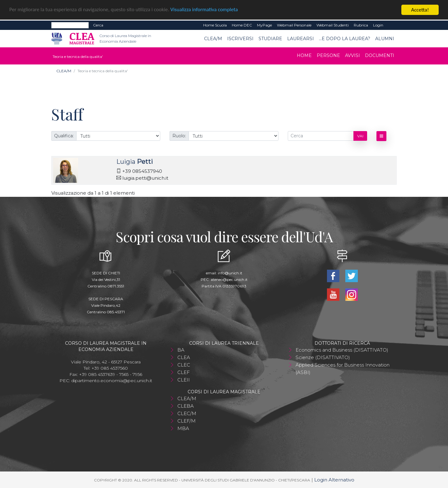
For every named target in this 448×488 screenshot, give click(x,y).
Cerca (98, 25)
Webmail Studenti (333, 25)
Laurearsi (301, 38)
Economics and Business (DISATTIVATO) (342, 350)
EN (391, 25)
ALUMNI (385, 38)
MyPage (264, 25)
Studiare (270, 38)
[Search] (70, 25)
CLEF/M (187, 421)
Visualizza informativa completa (205, 10)
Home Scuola (215, 25)
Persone (328, 55)
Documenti (380, 55)
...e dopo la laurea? (345, 38)
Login (378, 25)
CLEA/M (213, 38)
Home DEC (242, 25)
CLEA (184, 357)
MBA (183, 428)
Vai (360, 136)
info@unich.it (230, 273)
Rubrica (361, 25)
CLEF (184, 372)
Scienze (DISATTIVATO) (323, 357)
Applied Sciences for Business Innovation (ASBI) (343, 368)
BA (181, 350)
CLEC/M (187, 413)
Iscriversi (240, 38)
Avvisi (352, 55)
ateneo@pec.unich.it (229, 279)
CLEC (184, 365)
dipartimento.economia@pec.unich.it (112, 380)
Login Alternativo (334, 479)
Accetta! (420, 10)
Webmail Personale (294, 25)
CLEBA (186, 406)
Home (304, 55)
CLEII (184, 379)
